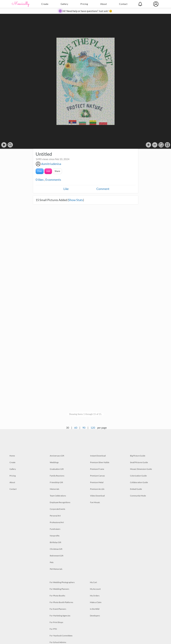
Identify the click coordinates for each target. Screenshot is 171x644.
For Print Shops (56, 622)
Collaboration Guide (139, 482)
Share (57, 171)
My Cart (93, 582)
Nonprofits (55, 536)
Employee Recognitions (60, 502)
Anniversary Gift (57, 456)
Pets (52, 562)
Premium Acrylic (97, 489)
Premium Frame (97, 469)
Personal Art (55, 516)
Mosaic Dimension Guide (141, 469)
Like (66, 189)
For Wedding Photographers (62, 582)
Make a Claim (96, 602)
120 (93, 428)
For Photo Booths (57, 596)
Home (12, 456)
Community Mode (138, 496)
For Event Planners (58, 609)
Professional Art (57, 522)
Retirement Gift (57, 556)
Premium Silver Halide (100, 462)
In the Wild (95, 609)
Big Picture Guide (138, 456)
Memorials (54, 489)
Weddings (54, 462)
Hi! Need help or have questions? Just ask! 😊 (87, 11)
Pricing (84, 4)
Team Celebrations (58, 496)
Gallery (64, 4)
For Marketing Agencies (60, 616)
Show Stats (76, 200)
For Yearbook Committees (61, 636)
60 (76, 428)
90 (84, 428)
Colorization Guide (138, 476)
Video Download (97, 496)
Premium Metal (97, 482)
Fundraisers (55, 529)
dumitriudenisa (51, 164)
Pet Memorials (56, 569)
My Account (95, 589)
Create (45, 4)
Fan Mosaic (95, 502)
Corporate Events (57, 509)
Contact (123, 4)
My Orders (95, 596)
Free (40, 171)
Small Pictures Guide (139, 462)
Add (48, 171)
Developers (95, 616)
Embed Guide (136, 489)
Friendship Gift (56, 482)
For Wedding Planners (59, 589)
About (103, 4)
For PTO (53, 629)
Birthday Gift (55, 542)
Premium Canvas (97, 476)
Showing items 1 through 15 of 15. (85, 414)
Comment (103, 189)
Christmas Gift (56, 549)
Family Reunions (57, 476)
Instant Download (98, 456)
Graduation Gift (57, 469)
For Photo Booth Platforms (61, 602)
